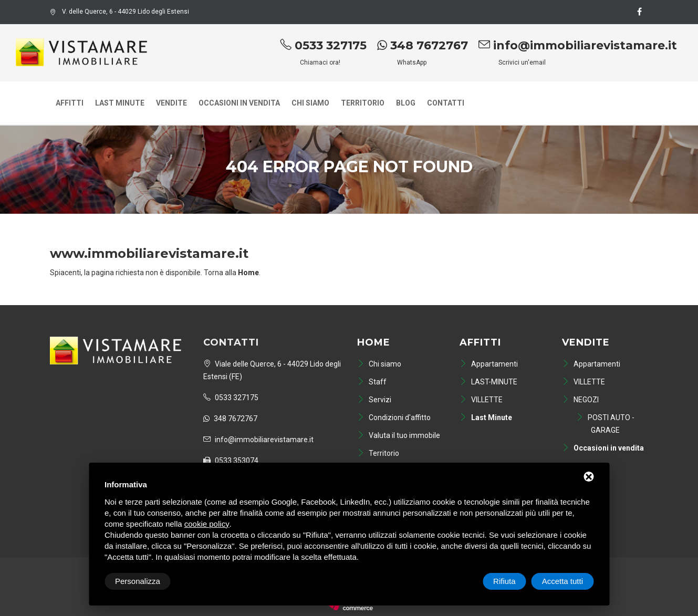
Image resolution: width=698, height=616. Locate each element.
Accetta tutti (562, 581)
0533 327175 (323, 45)
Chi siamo (310, 103)
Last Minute (120, 103)
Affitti (70, 103)
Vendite (171, 103)
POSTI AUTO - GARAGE (605, 424)
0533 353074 (231, 461)
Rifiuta (504, 581)
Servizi (374, 400)
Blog (406, 103)
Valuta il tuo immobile (399, 435)
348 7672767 (423, 45)
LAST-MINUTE (488, 382)
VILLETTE (481, 400)
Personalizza (138, 581)
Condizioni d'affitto (394, 417)
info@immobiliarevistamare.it (578, 45)
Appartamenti (489, 364)
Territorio (363, 103)
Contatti (446, 103)
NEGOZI (580, 400)
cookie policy (207, 524)
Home (374, 342)
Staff (372, 382)
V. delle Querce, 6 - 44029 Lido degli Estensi (119, 12)
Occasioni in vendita (239, 103)
